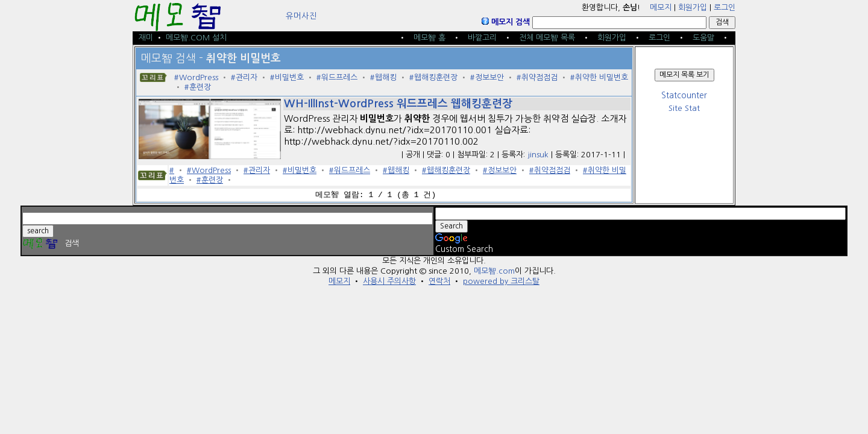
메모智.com (494, 271)
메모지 (661, 8)
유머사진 (301, 16)
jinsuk (538, 155)
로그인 (725, 8)
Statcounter (684, 96)
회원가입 (693, 8)
